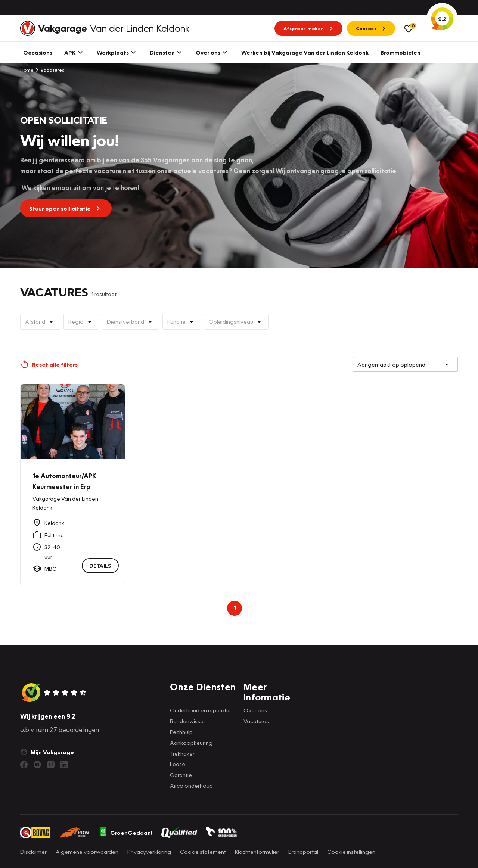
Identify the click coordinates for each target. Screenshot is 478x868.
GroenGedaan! (126, 833)
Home (27, 70)
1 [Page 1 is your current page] (235, 608)
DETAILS (100, 566)
